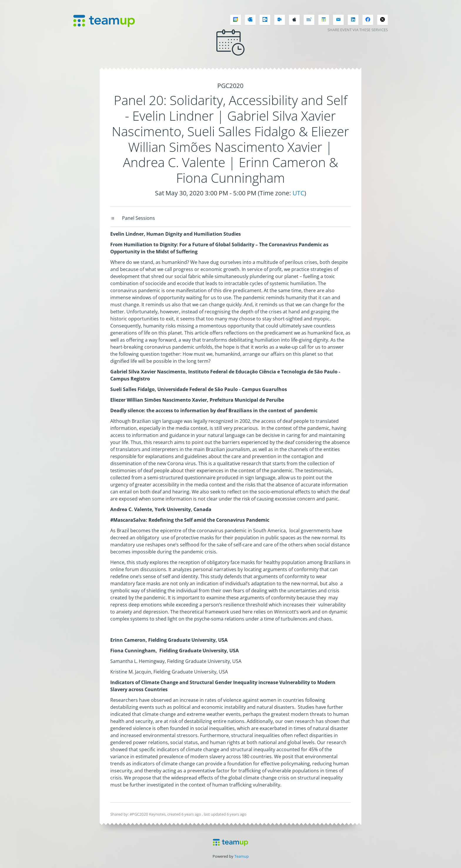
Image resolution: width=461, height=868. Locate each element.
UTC (298, 193)
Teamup (242, 856)
